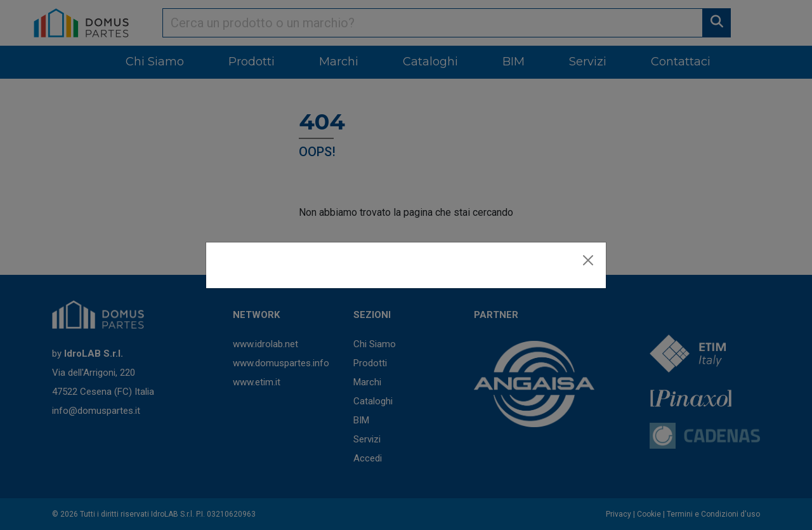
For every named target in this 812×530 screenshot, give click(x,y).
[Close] (588, 260)
